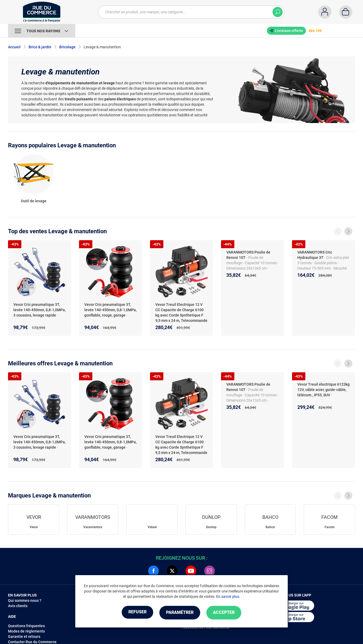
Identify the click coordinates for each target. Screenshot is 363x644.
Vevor (34, 527)
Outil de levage (34, 201)
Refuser (135, 613)
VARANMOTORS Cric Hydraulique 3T (315, 255)
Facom (330, 527)
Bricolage (67, 47)
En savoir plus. (228, 597)
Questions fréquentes (26, 626)
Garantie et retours (24, 637)
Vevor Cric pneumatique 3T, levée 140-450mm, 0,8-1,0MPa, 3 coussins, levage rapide (40, 310)
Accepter (227, 613)
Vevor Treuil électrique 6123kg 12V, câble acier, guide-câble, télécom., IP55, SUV (323, 390)
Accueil (14, 47)
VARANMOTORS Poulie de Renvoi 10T (248, 255)
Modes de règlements (26, 631)
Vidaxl (152, 527)
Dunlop (211, 527)
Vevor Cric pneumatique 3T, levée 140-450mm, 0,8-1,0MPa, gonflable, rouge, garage (111, 310)
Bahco (270, 527)
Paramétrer (180, 613)
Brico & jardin (40, 47)
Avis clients (18, 606)
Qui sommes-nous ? (25, 600)
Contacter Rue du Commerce (32, 642)
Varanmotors (93, 527)
